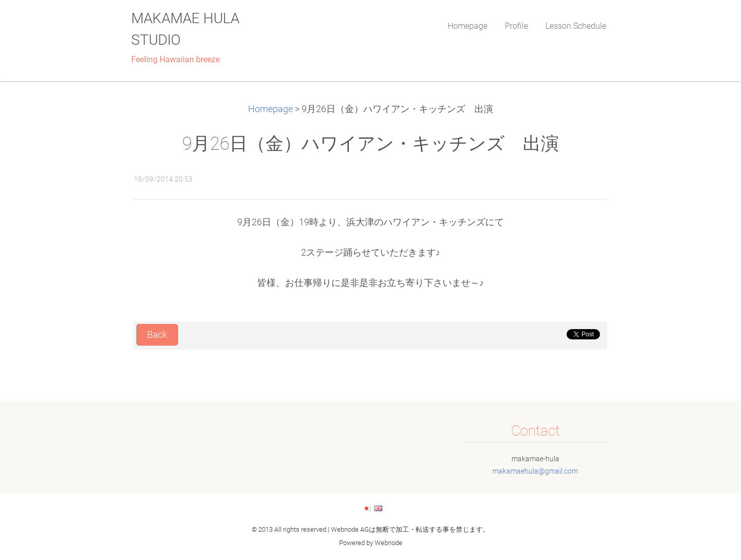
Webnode (389, 543)
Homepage (270, 109)
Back (157, 335)
